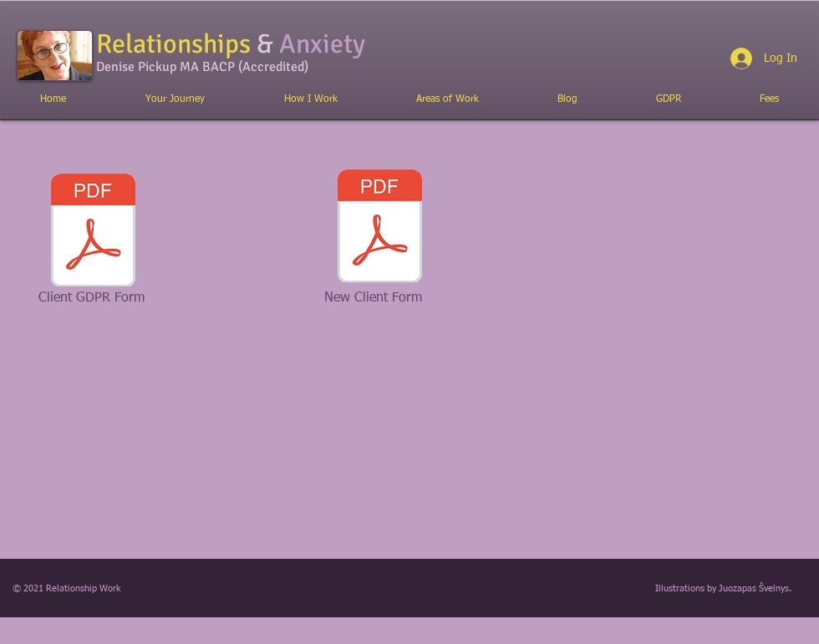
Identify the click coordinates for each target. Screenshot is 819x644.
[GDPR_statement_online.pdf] (93, 232)
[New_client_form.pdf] (379, 228)
